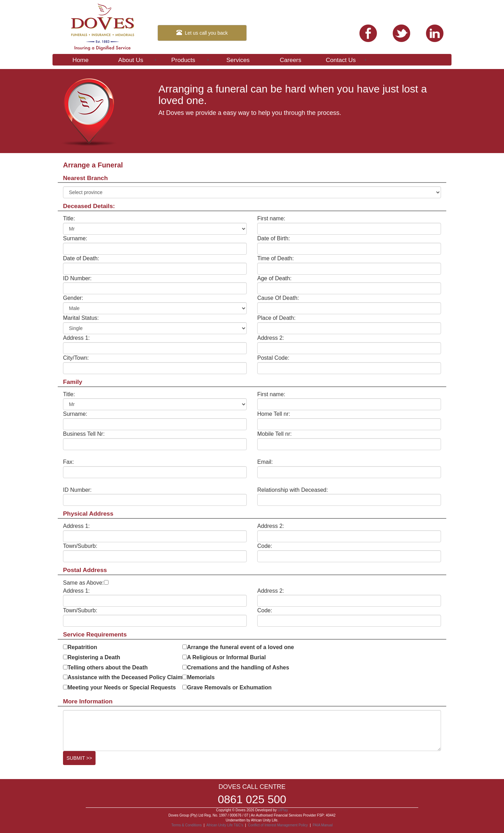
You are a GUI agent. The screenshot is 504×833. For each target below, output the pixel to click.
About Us (138, 60)
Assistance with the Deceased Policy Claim (125, 677)
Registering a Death (94, 657)
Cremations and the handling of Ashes (238, 667)
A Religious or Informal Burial (226, 657)
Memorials (201, 677)
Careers (290, 60)
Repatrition (82, 647)
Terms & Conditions (187, 825)
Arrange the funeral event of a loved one (240, 647)
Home (80, 60)
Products (191, 60)
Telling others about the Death (108, 667)
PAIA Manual (323, 825)
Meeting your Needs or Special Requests (122, 687)
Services (238, 60)
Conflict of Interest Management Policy (278, 825)
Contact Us (347, 60)
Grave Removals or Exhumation (229, 687)
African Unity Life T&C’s (225, 825)
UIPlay (283, 810)
